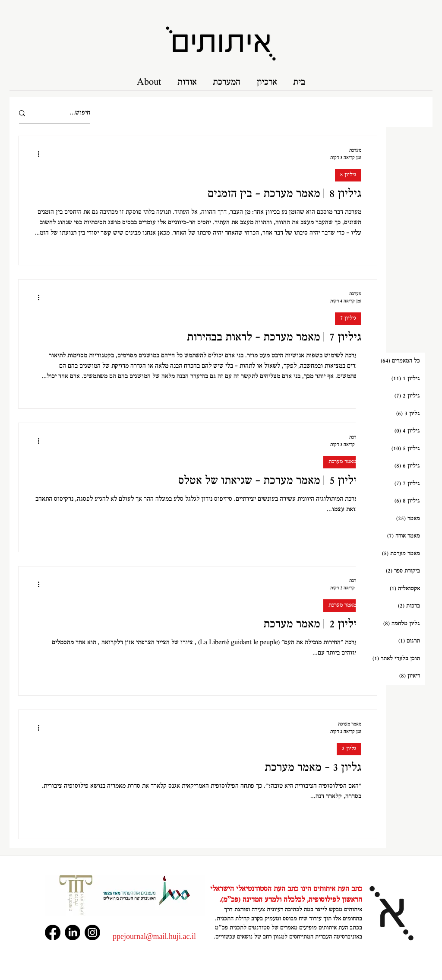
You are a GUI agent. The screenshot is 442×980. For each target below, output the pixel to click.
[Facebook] (53, 932)
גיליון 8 (348, 175)
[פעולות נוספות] (35, 154)
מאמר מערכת (342, 462)
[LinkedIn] (73, 932)
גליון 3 (349, 749)
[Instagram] (92, 932)
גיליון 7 (348, 318)
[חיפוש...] (67, 113)
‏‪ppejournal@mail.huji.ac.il (154, 936)
